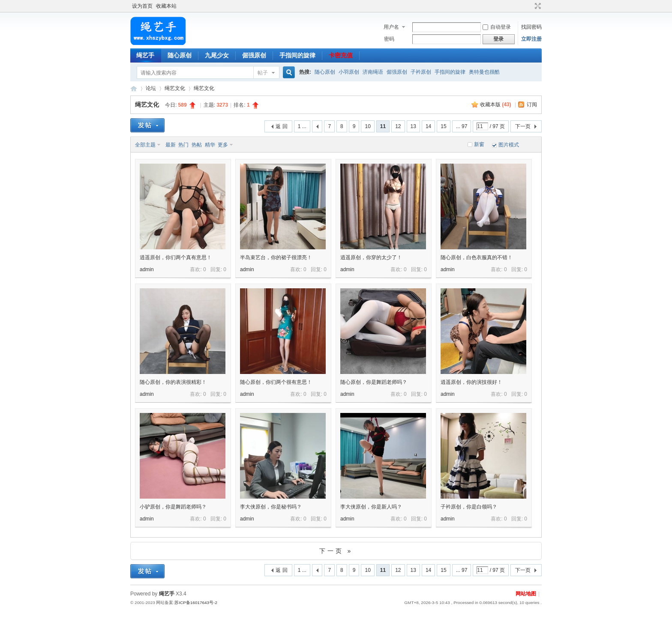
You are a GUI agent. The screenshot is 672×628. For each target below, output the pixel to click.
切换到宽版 (537, 6)
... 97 (462, 126)
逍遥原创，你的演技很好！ (471, 382)
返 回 (281, 126)
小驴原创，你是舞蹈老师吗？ (173, 507)
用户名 (391, 27)
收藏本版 (496, 105)
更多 (223, 145)
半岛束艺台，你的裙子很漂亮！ (276, 257)
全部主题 (145, 145)
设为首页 (142, 6)
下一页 (523, 126)
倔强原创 (254, 55)
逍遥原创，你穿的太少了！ (371, 257)
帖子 (263, 73)
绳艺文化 (175, 88)
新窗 (479, 144)
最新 (171, 145)
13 (413, 126)
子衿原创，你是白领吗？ (469, 507)
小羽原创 (349, 72)
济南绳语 (373, 72)
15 (443, 126)
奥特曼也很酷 (484, 72)
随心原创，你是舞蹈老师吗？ (374, 382)
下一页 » (336, 551)
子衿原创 (421, 72)
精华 (210, 145)
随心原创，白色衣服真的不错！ (477, 257)
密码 (389, 39)
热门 (183, 145)
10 (367, 126)
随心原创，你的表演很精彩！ (173, 382)
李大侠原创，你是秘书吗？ (271, 507)
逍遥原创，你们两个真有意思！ (176, 257)
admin (147, 269)
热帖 (197, 145)
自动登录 (497, 27)
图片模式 (509, 145)
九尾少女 (217, 55)
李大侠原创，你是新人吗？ (371, 507)
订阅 (532, 105)
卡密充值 (341, 55)
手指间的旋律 (297, 55)
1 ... (302, 126)
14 (428, 126)
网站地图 (526, 594)
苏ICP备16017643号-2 (196, 603)
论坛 (151, 88)
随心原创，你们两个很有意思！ (276, 382)
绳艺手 (145, 55)
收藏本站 (166, 6)
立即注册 (531, 39)
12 (398, 126)
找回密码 (531, 27)
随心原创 (180, 55)
